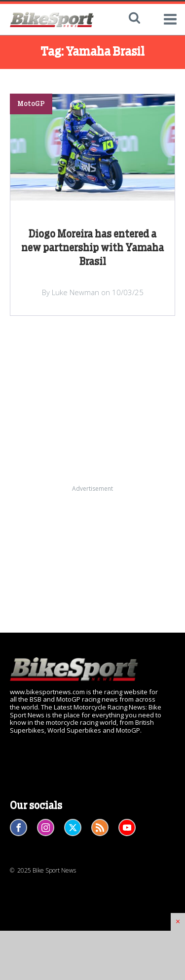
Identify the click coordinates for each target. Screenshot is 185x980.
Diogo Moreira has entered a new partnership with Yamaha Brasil (92, 248)
